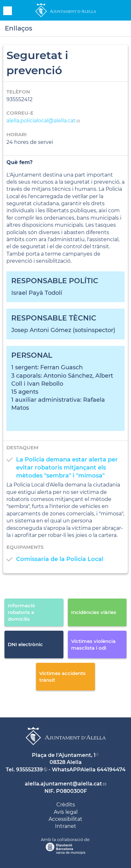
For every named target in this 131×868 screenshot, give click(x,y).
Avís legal (66, 812)
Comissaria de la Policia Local (60, 559)
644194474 (111, 770)
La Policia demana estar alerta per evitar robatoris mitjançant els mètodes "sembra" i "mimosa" (67, 468)
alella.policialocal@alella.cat (41, 121)
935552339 (29, 770)
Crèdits (66, 805)
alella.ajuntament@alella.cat (63, 784)
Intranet (66, 826)
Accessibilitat (65, 819)
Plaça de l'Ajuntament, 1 (64, 755)
